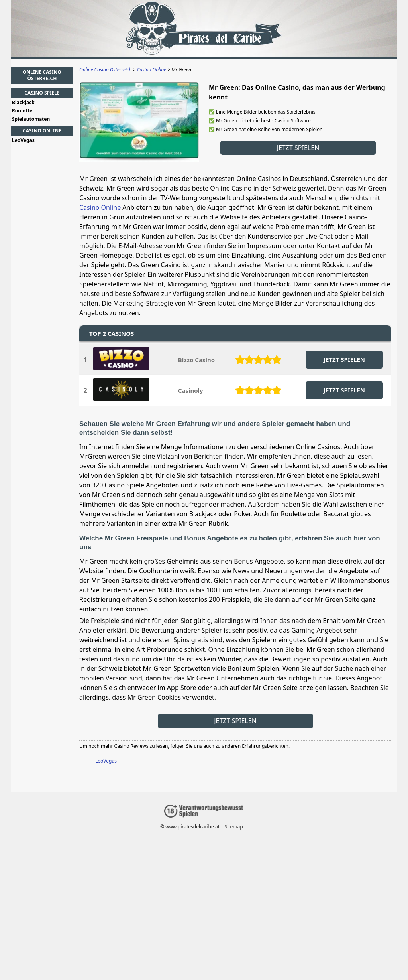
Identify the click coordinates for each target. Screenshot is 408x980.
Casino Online (100, 207)
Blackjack (23, 103)
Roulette (22, 111)
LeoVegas (106, 761)
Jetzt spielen (298, 148)
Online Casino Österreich (42, 75)
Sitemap (234, 827)
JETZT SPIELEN (344, 359)
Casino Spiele (42, 93)
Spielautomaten (31, 119)
